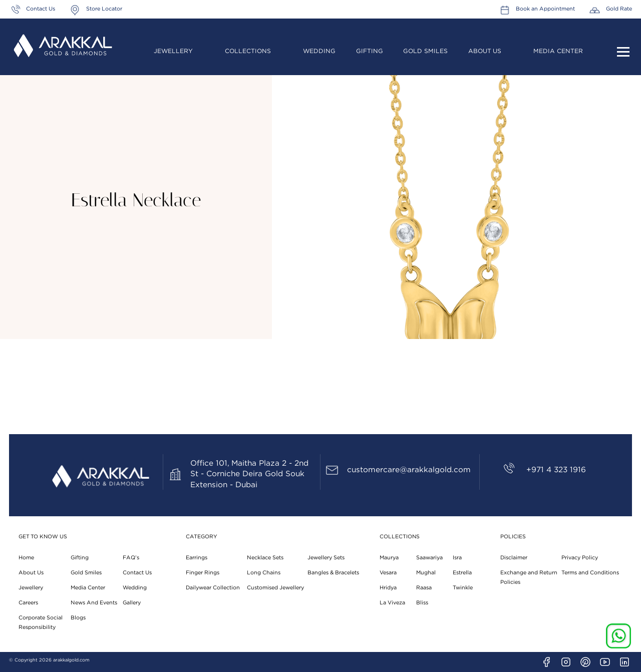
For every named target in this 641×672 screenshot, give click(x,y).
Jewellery (173, 51)
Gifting (370, 51)
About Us (485, 51)
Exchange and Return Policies (529, 577)
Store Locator (104, 9)
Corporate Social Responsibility (41, 622)
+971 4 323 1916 (556, 470)
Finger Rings (203, 573)
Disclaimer (514, 558)
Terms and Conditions (590, 573)
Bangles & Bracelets (333, 573)
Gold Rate (619, 9)
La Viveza (392, 603)
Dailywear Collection (213, 588)
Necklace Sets (265, 558)
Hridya (388, 588)
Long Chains (264, 573)
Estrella (462, 573)
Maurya (389, 558)
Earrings (197, 558)
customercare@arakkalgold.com (409, 470)
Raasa (424, 588)
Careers (28, 603)
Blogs (78, 618)
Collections (248, 51)
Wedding (319, 51)
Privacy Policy (580, 558)
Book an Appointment (545, 9)
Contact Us (41, 9)
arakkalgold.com (71, 660)
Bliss (422, 603)
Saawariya (429, 558)
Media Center (558, 51)
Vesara (388, 573)
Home (26, 558)
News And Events (94, 603)
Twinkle (463, 588)
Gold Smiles (425, 51)
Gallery (132, 603)
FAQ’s (131, 558)
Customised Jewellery (275, 588)
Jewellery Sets (326, 558)
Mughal (426, 573)
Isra (457, 558)
